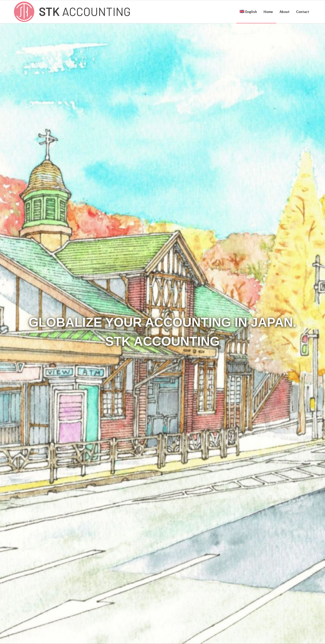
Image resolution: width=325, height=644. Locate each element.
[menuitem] (248, 12)
